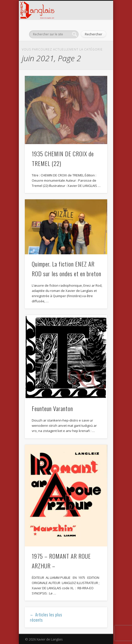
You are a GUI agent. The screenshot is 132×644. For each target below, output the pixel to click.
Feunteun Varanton (52, 408)
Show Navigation (24, 24)
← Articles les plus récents (46, 617)
